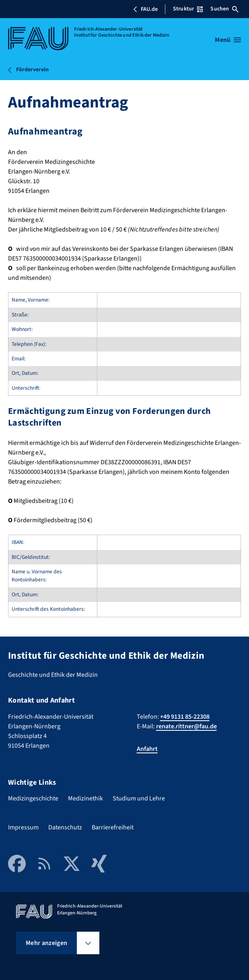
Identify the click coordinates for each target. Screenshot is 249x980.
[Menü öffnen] (228, 40)
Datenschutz (65, 827)
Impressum (23, 827)
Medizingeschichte (33, 798)
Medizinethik (85, 798)
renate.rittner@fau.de (186, 726)
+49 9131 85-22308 (185, 717)
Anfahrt (147, 749)
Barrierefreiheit (113, 827)
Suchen (224, 9)
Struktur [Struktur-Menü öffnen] (188, 9)
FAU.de (145, 9)
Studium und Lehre (139, 798)
